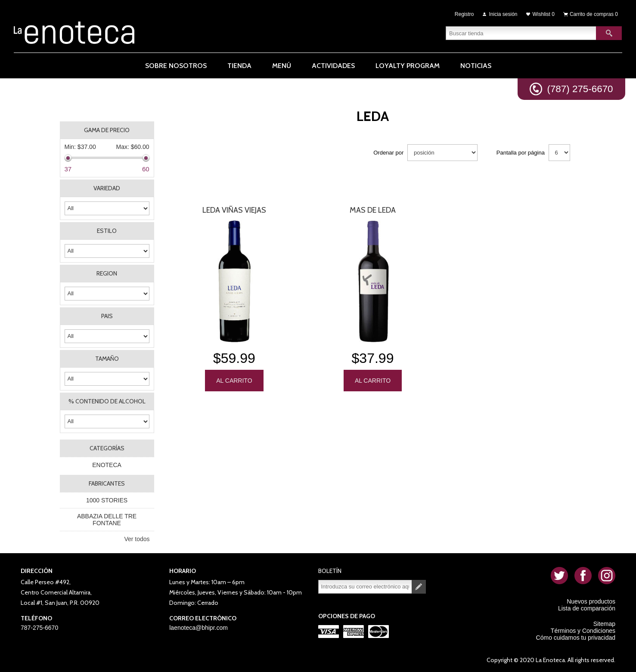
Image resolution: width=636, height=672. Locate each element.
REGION (107, 273)
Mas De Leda (373, 210)
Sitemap (604, 624)
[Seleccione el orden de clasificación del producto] (442, 153)
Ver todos (137, 539)
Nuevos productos (591, 601)
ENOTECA (107, 465)
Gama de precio (107, 130)
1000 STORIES (107, 500)
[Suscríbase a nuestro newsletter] (365, 587)
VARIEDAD (107, 188)
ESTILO (107, 231)
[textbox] (521, 32)
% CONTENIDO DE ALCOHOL (107, 401)
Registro (464, 14)
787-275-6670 (39, 628)
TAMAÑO (107, 359)
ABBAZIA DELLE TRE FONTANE (107, 520)
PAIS (107, 316)
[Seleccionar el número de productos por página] (559, 153)
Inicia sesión (503, 14)
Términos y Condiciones (583, 631)
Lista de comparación (587, 608)
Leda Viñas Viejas (234, 210)
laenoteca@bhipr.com (199, 628)
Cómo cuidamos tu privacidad (576, 638)
